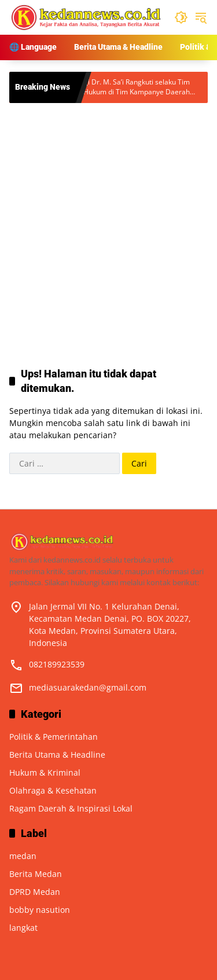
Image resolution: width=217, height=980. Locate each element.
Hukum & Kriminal (45, 772)
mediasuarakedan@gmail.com (88, 687)
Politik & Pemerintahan (54, 737)
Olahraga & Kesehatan (53, 790)
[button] (181, 17)
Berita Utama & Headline (57, 755)
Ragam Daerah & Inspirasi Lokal (71, 808)
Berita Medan (36, 874)
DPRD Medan (35, 892)
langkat (23, 928)
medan (23, 856)
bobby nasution (40, 910)
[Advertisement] (108, 223)
